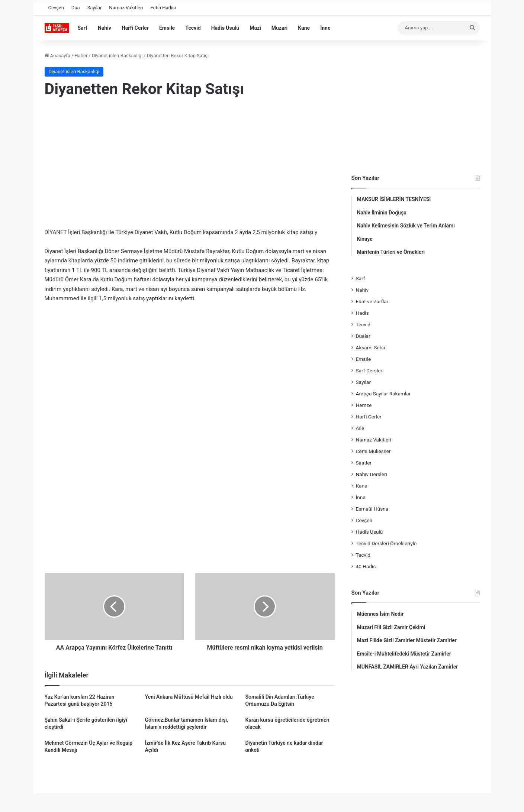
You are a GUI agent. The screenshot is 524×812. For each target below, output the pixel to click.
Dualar (363, 336)
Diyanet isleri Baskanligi (117, 56)
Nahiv (105, 28)
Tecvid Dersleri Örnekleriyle (386, 543)
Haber (81, 56)
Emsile (167, 28)
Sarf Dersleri (370, 371)
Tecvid (193, 28)
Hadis (362, 313)
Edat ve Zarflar (372, 301)
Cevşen (56, 8)
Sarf (83, 28)
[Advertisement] (190, 165)
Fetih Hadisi (163, 8)
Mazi (255, 28)
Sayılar (95, 8)
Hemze (364, 405)
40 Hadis (366, 566)
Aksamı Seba (371, 347)
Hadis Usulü (225, 28)
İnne (325, 28)
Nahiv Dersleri (372, 474)
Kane (304, 28)
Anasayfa (57, 56)
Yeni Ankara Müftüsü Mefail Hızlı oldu (189, 697)
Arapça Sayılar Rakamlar (383, 394)
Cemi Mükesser (373, 451)
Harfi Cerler (135, 28)
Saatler (364, 463)
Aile (360, 428)
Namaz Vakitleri (126, 8)
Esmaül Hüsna (372, 509)
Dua (76, 8)
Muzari (280, 28)
